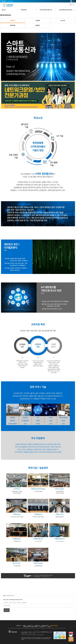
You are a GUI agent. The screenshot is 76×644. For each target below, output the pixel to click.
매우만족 (6, 603)
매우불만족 (25, 603)
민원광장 (49, 627)
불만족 (19, 603)
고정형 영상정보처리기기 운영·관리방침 (30, 627)
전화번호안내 (37, 626)
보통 (15, 603)
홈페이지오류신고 (42, 627)
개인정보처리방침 (54, 626)
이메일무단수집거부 (45, 626)
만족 (11, 603)
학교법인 (3, 1)
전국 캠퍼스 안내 (10, 1)
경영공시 (24, 626)
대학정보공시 (19, 626)
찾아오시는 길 (30, 626)
